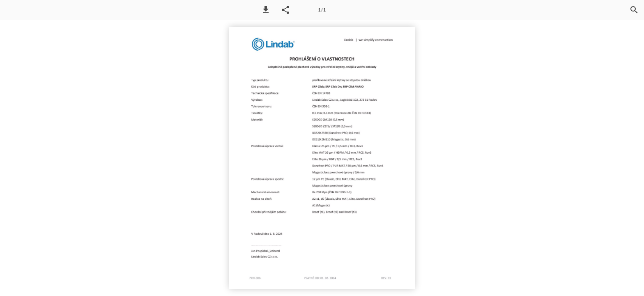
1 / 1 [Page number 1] (322, 10)
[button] (266, 10)
